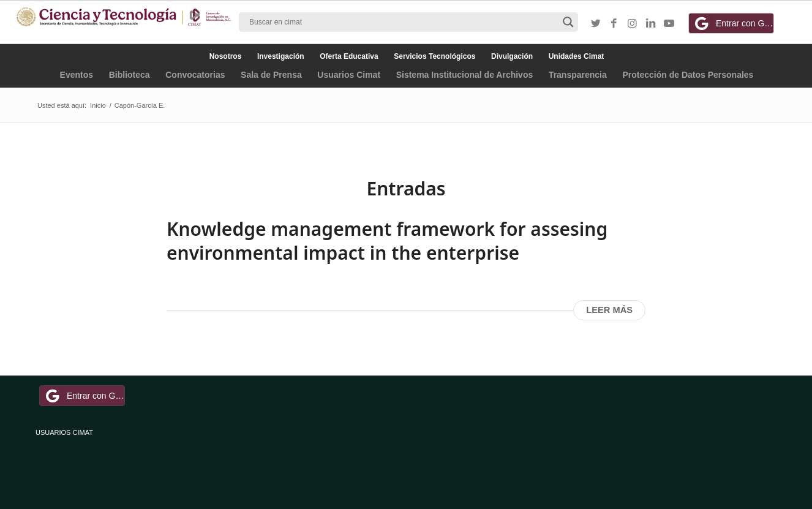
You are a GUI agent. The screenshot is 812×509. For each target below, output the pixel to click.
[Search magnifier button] (568, 22)
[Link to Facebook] (614, 24)
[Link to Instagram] (633, 24)
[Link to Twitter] (596, 24)
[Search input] (403, 22)
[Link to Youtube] (669, 24)
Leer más (609, 310)
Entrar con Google (733, 23)
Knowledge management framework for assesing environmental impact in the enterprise (387, 241)
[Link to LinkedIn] (651, 24)
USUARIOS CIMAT (64, 432)
